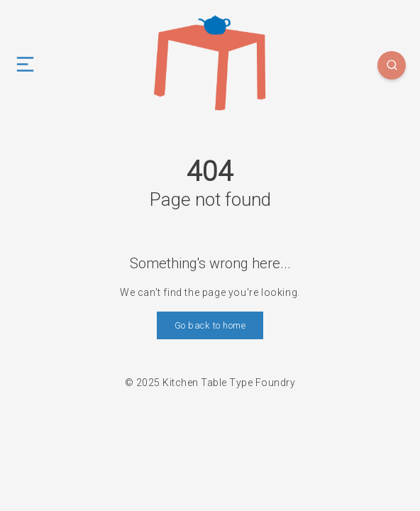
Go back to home (210, 325)
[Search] (392, 65)
